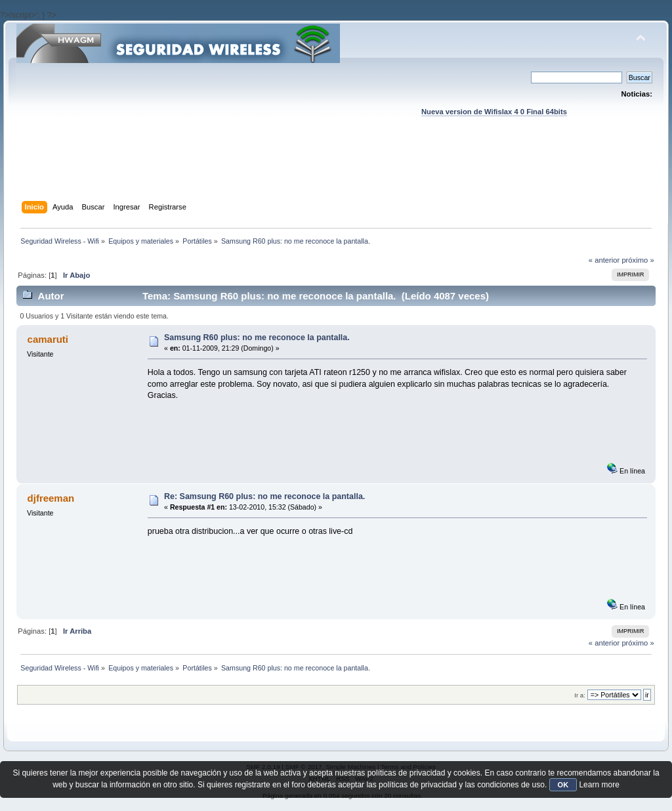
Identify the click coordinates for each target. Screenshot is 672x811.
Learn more (599, 785)
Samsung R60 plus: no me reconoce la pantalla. (257, 338)
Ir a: (579, 695)
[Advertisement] (336, 171)
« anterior (604, 260)
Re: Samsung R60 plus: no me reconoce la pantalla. (264, 496)
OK (563, 785)
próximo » (638, 260)
